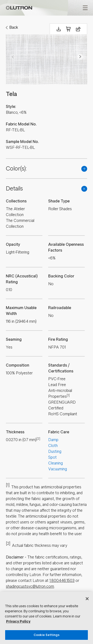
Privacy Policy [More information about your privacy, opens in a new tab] (18, 621)
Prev (13, 57)
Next (80, 57)
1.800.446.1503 (62, 581)
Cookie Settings (47, 635)
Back (14, 27)
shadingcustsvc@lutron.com (30, 586)
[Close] (87, 599)
